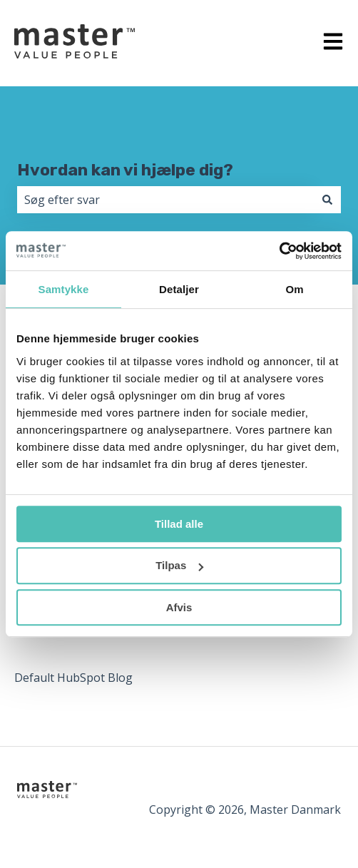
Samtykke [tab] (64, 289)
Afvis (179, 607)
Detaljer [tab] (179, 289)
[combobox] (165, 200)
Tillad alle (179, 524)
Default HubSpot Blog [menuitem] (73, 678)
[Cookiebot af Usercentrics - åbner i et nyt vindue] (279, 251)
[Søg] (327, 200)
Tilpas (179, 565)
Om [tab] (294, 289)
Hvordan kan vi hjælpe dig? (125, 170)
